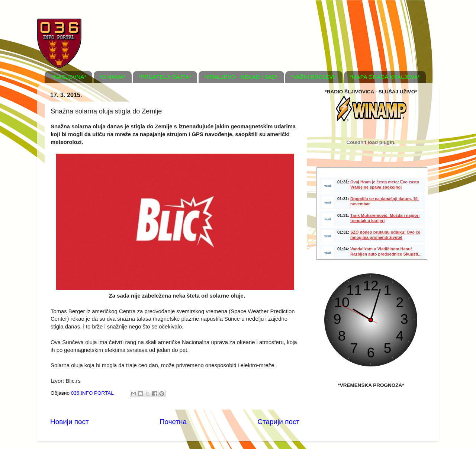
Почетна (173, 422)
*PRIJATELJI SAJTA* (165, 77)
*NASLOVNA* (69, 77)
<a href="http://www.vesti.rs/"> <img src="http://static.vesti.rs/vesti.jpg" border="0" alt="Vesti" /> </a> (372, 214)
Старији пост (279, 422)
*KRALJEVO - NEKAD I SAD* (241, 77)
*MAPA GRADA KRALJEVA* (385, 77)
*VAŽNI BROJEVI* (314, 77)
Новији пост (70, 422)
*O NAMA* (112, 77)
